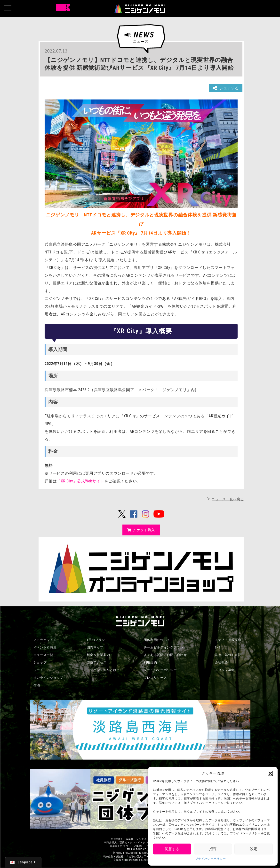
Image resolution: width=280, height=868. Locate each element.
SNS (218, 647)
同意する (172, 849)
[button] (270, 773)
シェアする (226, 88)
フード (38, 670)
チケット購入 (141, 530)
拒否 (213, 849)
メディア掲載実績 (228, 640)
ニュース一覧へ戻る (228, 499)
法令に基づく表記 (228, 655)
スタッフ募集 (225, 670)
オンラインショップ (48, 678)
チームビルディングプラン (164, 647)
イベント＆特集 (45, 647)
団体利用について (157, 640)
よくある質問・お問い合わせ (165, 655)
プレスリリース (155, 678)
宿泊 (37, 685)
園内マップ (95, 647)
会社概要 (221, 662)
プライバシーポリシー (211, 859)
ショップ (40, 662)
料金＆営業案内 (98, 655)
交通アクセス (97, 662)
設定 (254, 849)
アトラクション (45, 640)
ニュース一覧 (43, 655)
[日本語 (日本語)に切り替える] (23, 862)
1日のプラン (96, 640)
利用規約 (150, 662)
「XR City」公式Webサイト (80, 481)
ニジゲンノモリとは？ (103, 670)
